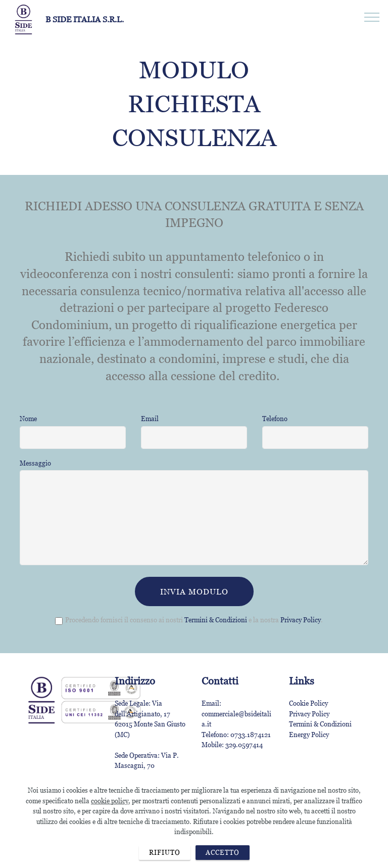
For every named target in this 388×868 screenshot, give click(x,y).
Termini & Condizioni (216, 620)
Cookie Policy (308, 703)
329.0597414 (244, 745)
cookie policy (110, 824)
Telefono (275, 419)
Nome (28, 419)
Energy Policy (309, 735)
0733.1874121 (251, 735)
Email (150, 419)
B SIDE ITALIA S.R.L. (85, 19)
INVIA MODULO (194, 591)
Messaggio (35, 463)
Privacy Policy (301, 620)
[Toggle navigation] (372, 17)
